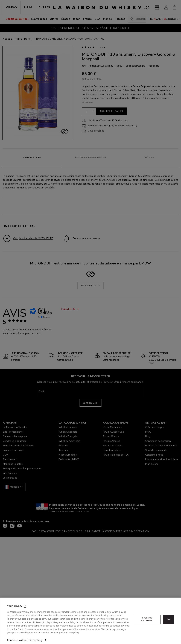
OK (169, 628)
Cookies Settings (147, 628)
